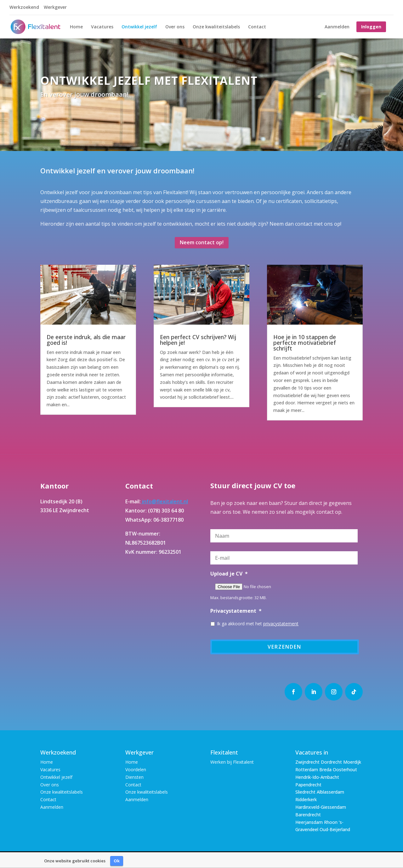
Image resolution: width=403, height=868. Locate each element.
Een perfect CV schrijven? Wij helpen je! (198, 340)
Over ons (175, 27)
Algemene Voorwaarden (149, 860)
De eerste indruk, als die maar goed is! (86, 340)
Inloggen (371, 27)
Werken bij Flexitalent (232, 762)
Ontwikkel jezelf (139, 27)
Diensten (134, 777)
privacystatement (281, 624)
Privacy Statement (223, 860)
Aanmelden (337, 27)
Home (76, 27)
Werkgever (55, 8)
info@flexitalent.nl (164, 501)
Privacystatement (236, 611)
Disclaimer (189, 860)
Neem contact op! (202, 242)
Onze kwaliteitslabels (216, 27)
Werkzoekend (24, 8)
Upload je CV (229, 574)
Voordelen (136, 770)
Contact (257, 27)
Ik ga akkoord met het (258, 624)
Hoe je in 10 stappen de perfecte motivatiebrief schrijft (305, 343)
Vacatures (102, 27)
